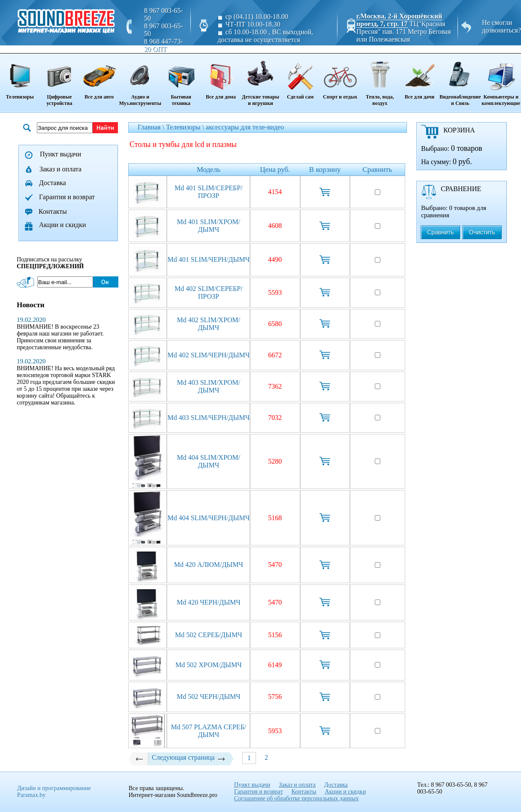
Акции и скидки (63, 225)
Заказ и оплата (60, 169)
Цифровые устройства (59, 80)
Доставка (53, 183)
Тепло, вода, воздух (380, 80)
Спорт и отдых (340, 77)
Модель (209, 169)
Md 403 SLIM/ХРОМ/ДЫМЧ (208, 386)
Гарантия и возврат (67, 197)
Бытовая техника (181, 80)
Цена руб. (275, 169)
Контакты (53, 211)
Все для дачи (420, 77)
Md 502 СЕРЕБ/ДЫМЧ (208, 635)
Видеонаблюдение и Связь (460, 80)
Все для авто (99, 77)
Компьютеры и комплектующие (501, 80)
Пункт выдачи (60, 154)
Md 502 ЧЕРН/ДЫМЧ (209, 697)
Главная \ (152, 127)
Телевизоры (20, 77)
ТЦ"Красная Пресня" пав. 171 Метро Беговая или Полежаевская (404, 31)
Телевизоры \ (186, 127)
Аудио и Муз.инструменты (140, 80)
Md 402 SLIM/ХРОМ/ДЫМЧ (208, 324)
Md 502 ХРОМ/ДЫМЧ (209, 665)
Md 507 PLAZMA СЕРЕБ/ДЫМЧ (208, 731)
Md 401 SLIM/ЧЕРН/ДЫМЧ (209, 259)
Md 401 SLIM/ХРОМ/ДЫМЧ (208, 226)
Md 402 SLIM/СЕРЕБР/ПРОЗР (209, 292)
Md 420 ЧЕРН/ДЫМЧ (209, 602)
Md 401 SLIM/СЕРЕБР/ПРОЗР (209, 192)
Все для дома (221, 77)
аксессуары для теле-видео (245, 127)
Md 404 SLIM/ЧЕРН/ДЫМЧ (209, 518)
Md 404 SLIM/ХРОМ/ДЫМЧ (208, 461)
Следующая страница (189, 758)
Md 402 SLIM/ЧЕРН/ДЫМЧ (209, 355)
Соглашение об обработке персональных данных (297, 799)
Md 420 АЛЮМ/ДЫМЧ (209, 565)
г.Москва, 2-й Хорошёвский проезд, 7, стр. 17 (399, 20)
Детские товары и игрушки (260, 80)
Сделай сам (300, 77)
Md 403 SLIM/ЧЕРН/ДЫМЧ (209, 418)
